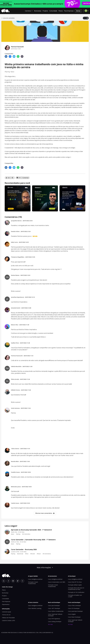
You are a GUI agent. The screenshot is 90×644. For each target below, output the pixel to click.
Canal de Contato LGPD (8, 620)
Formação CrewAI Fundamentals (33, 583)
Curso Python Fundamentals (56, 611)
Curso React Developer (74, 617)
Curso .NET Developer (54, 608)
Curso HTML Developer (74, 606)
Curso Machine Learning (35, 608)
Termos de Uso (6, 615)
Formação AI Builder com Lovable (75, 596)
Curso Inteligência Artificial (35, 579)
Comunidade (53, 11)
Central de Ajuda (6, 612)
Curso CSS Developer (74, 608)
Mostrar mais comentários (45, 513)
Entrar (78, 11)
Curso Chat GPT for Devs (75, 582)
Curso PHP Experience (54, 619)
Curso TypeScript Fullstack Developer (55, 615)
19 (18, 178)
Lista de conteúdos (8, 18)
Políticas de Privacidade (8, 618)
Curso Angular (72, 614)
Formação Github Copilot (75, 585)
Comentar (26, 178)
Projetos (45, 11)
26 (8, 178)
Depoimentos (6, 604)
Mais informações (45, 567)
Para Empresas (69, 11)
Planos (61, 11)
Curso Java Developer (54, 606)
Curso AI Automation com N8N (57, 582)
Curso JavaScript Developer (75, 611)
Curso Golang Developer (55, 621)
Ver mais (50, 624)
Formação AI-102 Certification (76, 592)
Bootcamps (38, 11)
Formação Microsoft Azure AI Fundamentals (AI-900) (76, 589)
